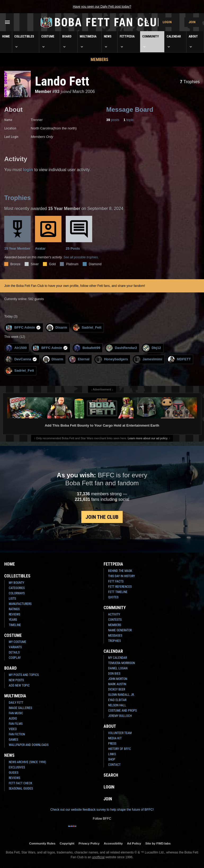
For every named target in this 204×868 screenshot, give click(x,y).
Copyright (67, 843)
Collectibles (24, 42)
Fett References (120, 587)
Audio (13, 718)
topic (128, 120)
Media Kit (115, 738)
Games (13, 740)
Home (6, 36)
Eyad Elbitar (117, 700)
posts (113, 120)
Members (99, 60)
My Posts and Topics (24, 675)
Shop (112, 759)
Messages (115, 636)
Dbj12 (152, 348)
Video (13, 729)
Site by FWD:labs (158, 843)
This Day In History (121, 576)
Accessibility (113, 843)
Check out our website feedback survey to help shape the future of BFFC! (102, 810)
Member (43, 92)
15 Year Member (17, 233)
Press (112, 744)
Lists (12, 599)
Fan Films (16, 724)
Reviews (14, 614)
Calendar (174, 42)
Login (167, 22)
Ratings (14, 609)
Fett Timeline (118, 592)
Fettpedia (127, 42)
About (193, 42)
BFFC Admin (23, 328)
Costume (48, 42)
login (28, 170)
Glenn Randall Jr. (121, 695)
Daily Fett (16, 703)
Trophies (190, 82)
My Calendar (117, 658)
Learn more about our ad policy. (148, 438)
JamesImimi (148, 359)
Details (14, 652)
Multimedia (88, 42)
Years (13, 620)
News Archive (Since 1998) (27, 762)
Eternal (79, 359)
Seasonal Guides (21, 788)
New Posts (16, 680)
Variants (15, 647)
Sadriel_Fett (87, 328)
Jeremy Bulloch (120, 716)
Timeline (15, 625)
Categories (17, 588)
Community (151, 42)
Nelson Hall (117, 705)
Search (111, 775)
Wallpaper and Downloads (29, 745)
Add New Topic (19, 685)
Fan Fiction (17, 734)
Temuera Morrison (121, 663)
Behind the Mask (120, 571)
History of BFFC (119, 749)
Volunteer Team (120, 733)
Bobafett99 (87, 348)
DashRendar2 (121, 348)
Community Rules (42, 843)
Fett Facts (116, 581)
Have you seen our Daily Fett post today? (102, 7)
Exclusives (17, 767)
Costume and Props (122, 711)
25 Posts (79, 233)
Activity (114, 614)
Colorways (17, 593)
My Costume (17, 642)
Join (192, 22)
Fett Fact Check (21, 783)
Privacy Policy (89, 843)
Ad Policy (134, 843)
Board (67, 42)
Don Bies (114, 674)
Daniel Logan (118, 668)
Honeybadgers (112, 359)
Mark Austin (117, 684)
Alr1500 (16, 348)
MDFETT (179, 359)
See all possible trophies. (81, 257)
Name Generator (120, 630)
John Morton (118, 679)
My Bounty (16, 583)
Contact (114, 765)
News (108, 42)
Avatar (48, 233)
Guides (14, 773)
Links (112, 754)
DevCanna (21, 359)
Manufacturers (20, 604)
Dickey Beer (117, 689)
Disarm (57, 328)
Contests (115, 620)
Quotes (113, 597)
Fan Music (16, 713)
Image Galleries (20, 708)
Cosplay (15, 658)
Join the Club (102, 517)
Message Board (130, 109)
